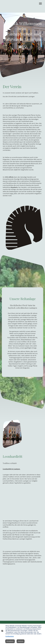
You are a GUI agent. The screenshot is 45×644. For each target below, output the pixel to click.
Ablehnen (21, 641)
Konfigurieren (10, 636)
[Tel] (25, 47)
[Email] (20, 47)
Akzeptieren (10, 641)
